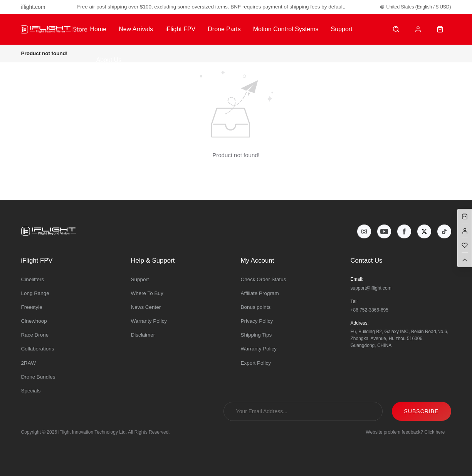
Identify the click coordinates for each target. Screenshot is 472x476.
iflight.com (33, 7)
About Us (109, 60)
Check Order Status (264, 279)
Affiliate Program (260, 293)
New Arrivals (136, 29)
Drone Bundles (38, 377)
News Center (146, 307)
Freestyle (32, 307)
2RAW (29, 363)
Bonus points (256, 307)
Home (98, 29)
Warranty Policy (149, 321)
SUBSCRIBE (422, 411)
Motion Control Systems (286, 29)
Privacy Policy (257, 321)
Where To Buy (147, 293)
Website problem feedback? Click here (405, 432)
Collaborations (38, 349)
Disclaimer (143, 335)
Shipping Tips (256, 335)
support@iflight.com (371, 288)
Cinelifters (33, 279)
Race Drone (35, 335)
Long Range (35, 293)
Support (342, 29)
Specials (31, 391)
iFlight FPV (180, 29)
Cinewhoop (34, 321)
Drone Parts (224, 29)
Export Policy (256, 363)
